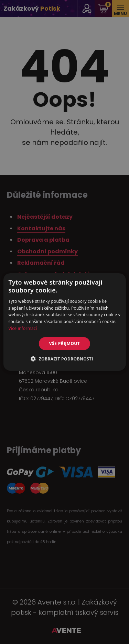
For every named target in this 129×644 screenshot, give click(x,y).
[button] (64, 359)
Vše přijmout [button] (64, 343)
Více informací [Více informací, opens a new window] (23, 328)
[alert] (64, 322)
